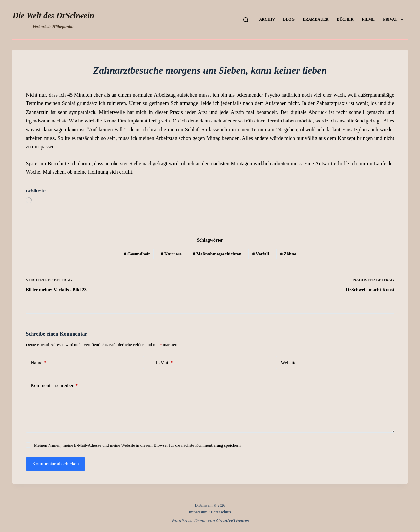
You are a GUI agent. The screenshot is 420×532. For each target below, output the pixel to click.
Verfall (261, 254)
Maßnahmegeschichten (217, 254)
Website (289, 363)
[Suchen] (246, 20)
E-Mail (164, 363)
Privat (394, 20)
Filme (368, 19)
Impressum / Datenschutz (210, 512)
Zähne (288, 254)
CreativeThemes (233, 521)
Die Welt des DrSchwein (53, 16)
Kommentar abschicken (55, 464)
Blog (289, 19)
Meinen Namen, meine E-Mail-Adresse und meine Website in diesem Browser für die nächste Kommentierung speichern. (138, 445)
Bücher (345, 19)
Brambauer (316, 19)
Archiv (267, 19)
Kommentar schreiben (54, 385)
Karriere (171, 254)
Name (38, 363)
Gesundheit (137, 254)
